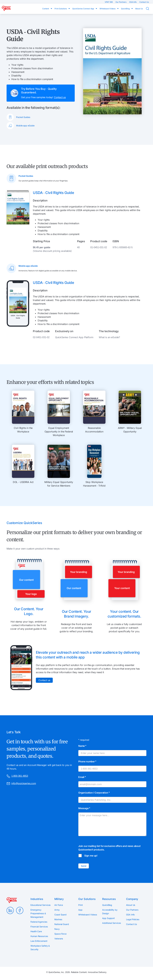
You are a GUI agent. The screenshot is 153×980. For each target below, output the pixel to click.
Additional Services (111, 923)
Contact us (60, 97)
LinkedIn (10, 910)
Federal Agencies (39, 922)
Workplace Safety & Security (40, 948)
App (80, 910)
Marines (58, 919)
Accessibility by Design (110, 912)
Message (84, 808)
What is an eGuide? (109, 337)
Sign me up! (91, 856)
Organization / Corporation (94, 793)
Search (149, 9)
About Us (139, 9)
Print (81, 905)
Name (82, 746)
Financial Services (39, 927)
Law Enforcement (39, 941)
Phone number (87, 761)
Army (57, 910)
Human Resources (39, 936)
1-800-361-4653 (17, 776)
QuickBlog (126, 9)
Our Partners (121, 2)
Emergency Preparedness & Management (38, 913)
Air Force (59, 905)
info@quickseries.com (21, 784)
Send (84, 866)
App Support (108, 918)
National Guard (62, 924)
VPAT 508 (109, 2)
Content (46, 9)
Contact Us (144, 2)
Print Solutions (61, 9)
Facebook (20, 910)
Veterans (59, 939)
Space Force (60, 934)
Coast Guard (60, 915)
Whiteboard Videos (108, 9)
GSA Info (133, 2)
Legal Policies (133, 919)
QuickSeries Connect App (83, 9)
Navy (57, 929)
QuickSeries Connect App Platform (74, 337)
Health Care (36, 931)
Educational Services (40, 905)
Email (82, 777)
